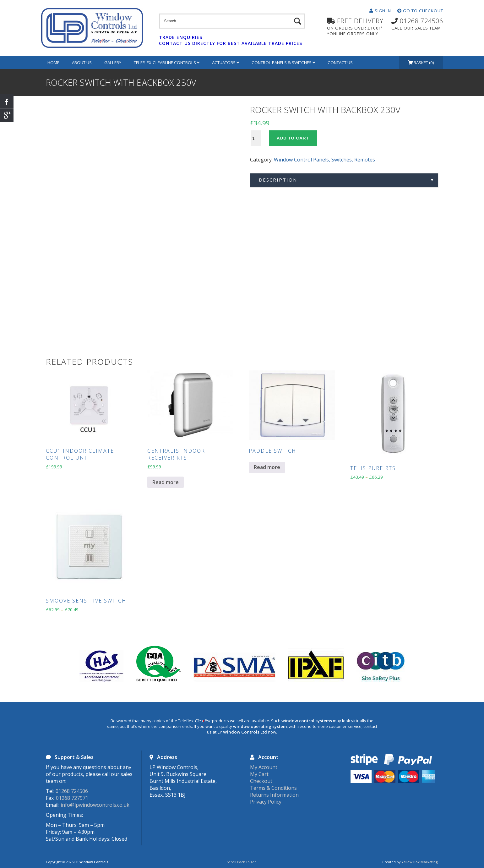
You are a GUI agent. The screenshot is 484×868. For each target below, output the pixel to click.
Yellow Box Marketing (420, 862)
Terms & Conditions (273, 788)
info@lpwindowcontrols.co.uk (95, 805)
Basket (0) (421, 63)
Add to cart (293, 138)
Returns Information (274, 795)
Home (53, 63)
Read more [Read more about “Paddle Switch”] (267, 467)
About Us (82, 63)
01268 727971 (72, 798)
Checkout (261, 781)
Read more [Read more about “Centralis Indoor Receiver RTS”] (166, 482)
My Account (264, 767)
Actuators (226, 63)
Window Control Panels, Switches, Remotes (324, 160)
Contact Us (340, 63)
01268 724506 (72, 791)
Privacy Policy (266, 802)
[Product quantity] (256, 138)
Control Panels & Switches (283, 63)
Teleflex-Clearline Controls (167, 63)
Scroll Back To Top (242, 862)
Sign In (380, 11)
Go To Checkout (420, 11)
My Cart (259, 774)
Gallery (113, 63)
